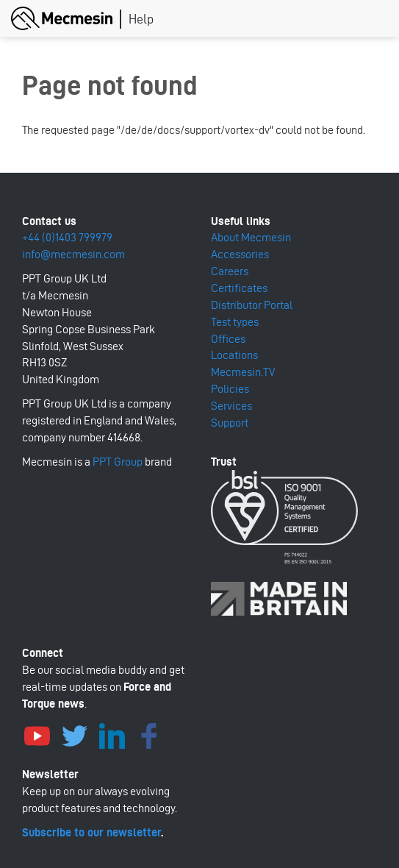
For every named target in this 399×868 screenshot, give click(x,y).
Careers (230, 271)
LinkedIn (112, 734)
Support (230, 423)
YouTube (37, 734)
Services (231, 406)
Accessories (240, 254)
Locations (234, 355)
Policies (230, 389)
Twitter (74, 734)
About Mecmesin (251, 237)
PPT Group (118, 462)
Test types (235, 322)
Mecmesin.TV (243, 372)
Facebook (149, 734)
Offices (228, 339)
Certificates (239, 288)
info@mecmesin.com (73, 254)
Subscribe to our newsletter (91, 832)
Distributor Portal (252, 305)
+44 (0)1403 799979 (67, 237)
